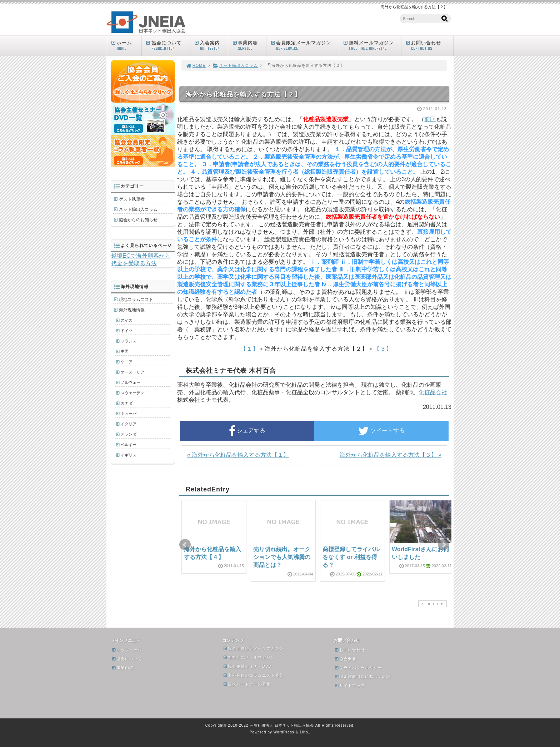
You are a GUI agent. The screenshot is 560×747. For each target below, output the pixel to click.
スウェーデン (132, 393)
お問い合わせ (429, 46)
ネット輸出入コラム (235, 65)
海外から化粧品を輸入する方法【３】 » (391, 455)
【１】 (249, 349)
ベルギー (129, 445)
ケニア (127, 362)
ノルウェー (131, 382)
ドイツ (127, 331)
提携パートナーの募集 (247, 684)
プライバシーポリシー (358, 668)
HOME (196, 65)
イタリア (129, 424)
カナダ (127, 403)
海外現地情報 (132, 310)
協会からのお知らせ (138, 220)
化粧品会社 (433, 392)
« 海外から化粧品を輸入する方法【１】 (238, 455)
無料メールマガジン (372, 46)
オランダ (129, 434)
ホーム (126, 46)
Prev (185, 545)
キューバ (129, 414)
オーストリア (132, 372)
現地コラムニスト (136, 300)
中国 (125, 351)
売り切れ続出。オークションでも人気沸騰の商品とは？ (282, 557)
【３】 (383, 349)
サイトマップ (350, 686)
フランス (129, 341)
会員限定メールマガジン (304, 46)
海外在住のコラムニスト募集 (253, 675)
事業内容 (249, 46)
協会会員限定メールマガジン (253, 648)
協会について (167, 46)
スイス (127, 320)
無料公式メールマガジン (249, 657)
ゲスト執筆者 (132, 199)
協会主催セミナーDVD (247, 666)
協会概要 (345, 659)
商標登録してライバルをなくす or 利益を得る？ (351, 557)
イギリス (129, 455)
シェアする (247, 431)
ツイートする (381, 431)
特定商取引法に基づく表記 (362, 677)
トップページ (127, 650)
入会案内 (211, 46)
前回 (430, 119)
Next (444, 545)
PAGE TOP (432, 604)
